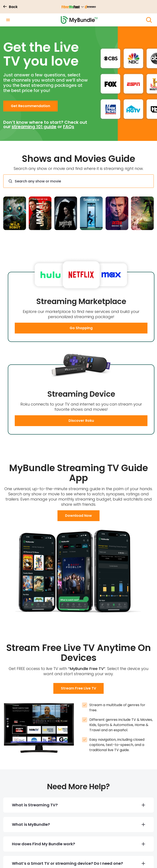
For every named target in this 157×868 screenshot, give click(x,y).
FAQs (69, 127)
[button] (30, 106)
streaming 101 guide (34, 127)
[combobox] (78, 182)
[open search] (149, 20)
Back (10, 7)
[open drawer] (8, 20)
